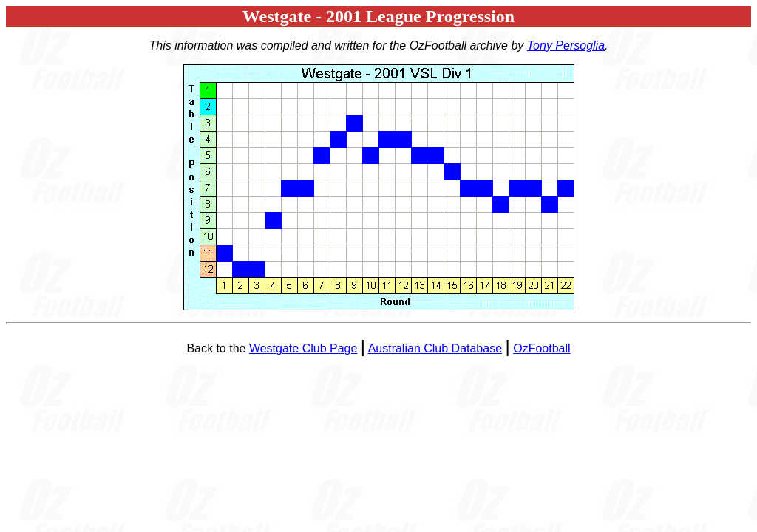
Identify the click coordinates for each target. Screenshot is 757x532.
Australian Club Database (435, 348)
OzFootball (542, 348)
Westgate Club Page (303, 348)
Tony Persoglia (566, 45)
